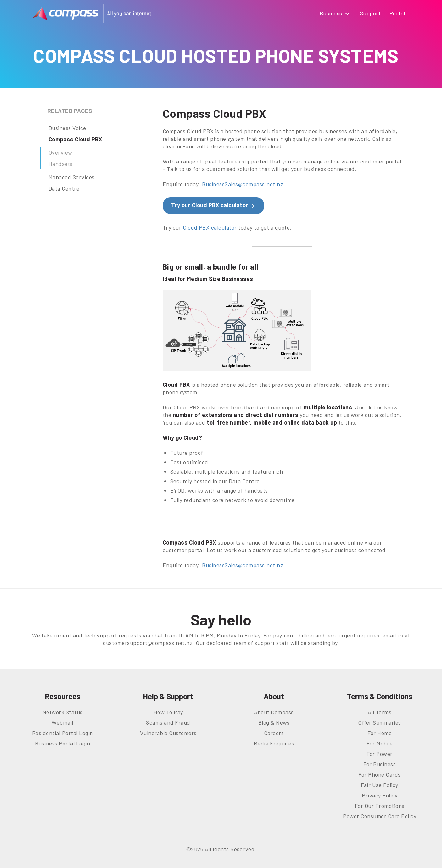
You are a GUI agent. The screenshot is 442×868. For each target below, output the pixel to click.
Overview (60, 152)
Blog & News (274, 722)
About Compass (274, 712)
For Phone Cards (380, 774)
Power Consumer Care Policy (380, 816)
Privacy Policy (380, 795)
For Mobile (380, 743)
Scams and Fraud (168, 722)
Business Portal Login (63, 743)
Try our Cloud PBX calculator (214, 205)
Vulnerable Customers (168, 733)
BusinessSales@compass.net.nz (243, 184)
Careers (274, 733)
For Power (380, 754)
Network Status (63, 712)
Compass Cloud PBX (75, 139)
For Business (380, 764)
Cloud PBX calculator (210, 227)
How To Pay (168, 712)
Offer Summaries (380, 722)
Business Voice (67, 128)
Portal (397, 13)
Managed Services (72, 177)
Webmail (62, 722)
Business (336, 14)
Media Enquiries (274, 743)
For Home (380, 733)
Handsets (61, 164)
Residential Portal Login (63, 733)
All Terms (380, 712)
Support (370, 13)
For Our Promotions (380, 806)
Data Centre (64, 188)
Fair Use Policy (380, 785)
